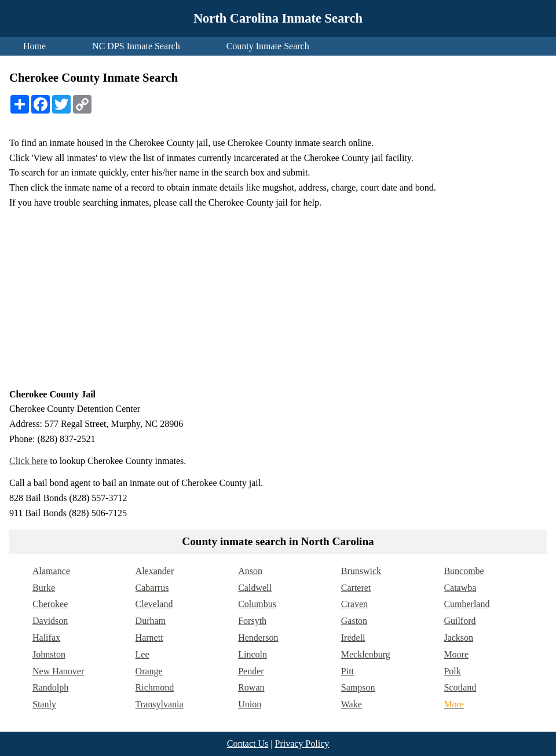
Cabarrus (152, 588)
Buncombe (464, 571)
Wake (352, 704)
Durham (151, 621)
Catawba (460, 588)
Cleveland (154, 604)
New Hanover (58, 671)
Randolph (50, 687)
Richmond (155, 687)
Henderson (258, 638)
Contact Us (248, 744)
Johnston (49, 654)
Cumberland (467, 604)
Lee (142, 654)
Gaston (354, 621)
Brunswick (361, 571)
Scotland (460, 687)
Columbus (257, 604)
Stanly (44, 704)
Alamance (51, 571)
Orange (149, 671)
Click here (28, 461)
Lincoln (253, 654)
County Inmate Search (268, 46)
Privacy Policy (302, 744)
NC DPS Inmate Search (136, 46)
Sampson (358, 687)
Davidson (50, 621)
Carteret (356, 588)
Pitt (348, 671)
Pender (251, 671)
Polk (452, 671)
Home (34, 46)
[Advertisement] (278, 298)
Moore (456, 654)
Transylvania (160, 704)
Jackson (458, 638)
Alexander (155, 571)
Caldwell (255, 588)
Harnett (149, 638)
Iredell (353, 638)
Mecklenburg (366, 654)
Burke (44, 588)
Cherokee (50, 604)
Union (250, 704)
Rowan (251, 687)
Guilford (460, 621)
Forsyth (252, 621)
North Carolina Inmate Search (278, 18)
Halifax (46, 638)
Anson (250, 571)
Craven (354, 604)
